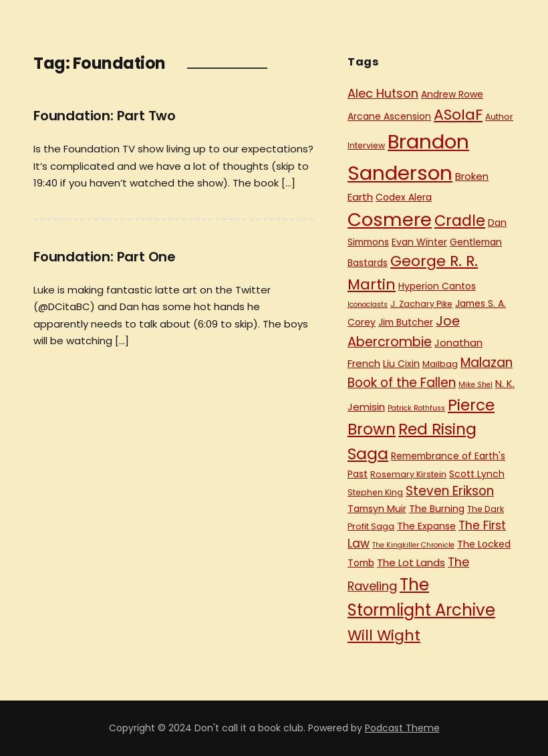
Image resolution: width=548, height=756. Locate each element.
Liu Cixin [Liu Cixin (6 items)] (401, 364)
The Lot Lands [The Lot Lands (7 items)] (411, 562)
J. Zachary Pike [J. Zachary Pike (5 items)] (421, 304)
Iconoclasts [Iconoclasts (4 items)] (368, 304)
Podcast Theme (402, 728)
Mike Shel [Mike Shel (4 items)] (475, 385)
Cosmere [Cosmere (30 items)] (390, 220)
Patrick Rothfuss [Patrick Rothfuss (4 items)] (416, 408)
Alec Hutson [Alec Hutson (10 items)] (383, 93)
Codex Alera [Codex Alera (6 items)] (404, 197)
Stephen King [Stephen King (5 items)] (375, 492)
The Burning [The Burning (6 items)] (437, 509)
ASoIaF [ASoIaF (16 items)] (458, 115)
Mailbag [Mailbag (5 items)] (440, 364)
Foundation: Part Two (105, 116)
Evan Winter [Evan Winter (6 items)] (419, 242)
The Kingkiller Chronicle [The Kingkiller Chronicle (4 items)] (413, 545)
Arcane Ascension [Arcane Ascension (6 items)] (389, 116)
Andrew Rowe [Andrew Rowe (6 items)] (452, 94)
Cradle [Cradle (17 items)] (460, 221)
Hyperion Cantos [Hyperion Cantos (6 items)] (437, 286)
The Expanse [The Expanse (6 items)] (426, 526)
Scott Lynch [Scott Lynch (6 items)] (477, 474)
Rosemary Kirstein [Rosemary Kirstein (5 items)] (408, 474)
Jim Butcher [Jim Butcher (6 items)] (406, 322)
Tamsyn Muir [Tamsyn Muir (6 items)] (377, 509)
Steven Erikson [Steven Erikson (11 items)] (450, 491)
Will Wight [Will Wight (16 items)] (384, 635)
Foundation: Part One (105, 257)
